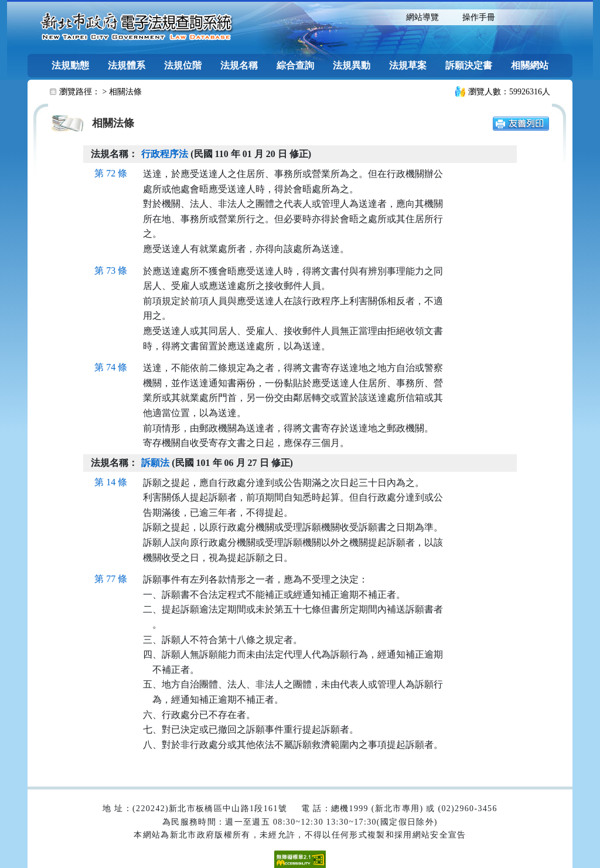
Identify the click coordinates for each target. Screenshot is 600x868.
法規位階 (183, 65)
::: (384, 16)
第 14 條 (111, 482)
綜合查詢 (295, 65)
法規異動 (352, 65)
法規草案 (408, 65)
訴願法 (155, 463)
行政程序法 (165, 154)
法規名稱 (239, 65)
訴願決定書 (469, 65)
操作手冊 (479, 17)
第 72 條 (111, 173)
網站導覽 (422, 17)
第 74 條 (111, 367)
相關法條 (125, 92)
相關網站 (530, 65)
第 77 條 (111, 579)
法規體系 (127, 65)
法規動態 (70, 65)
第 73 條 (111, 270)
